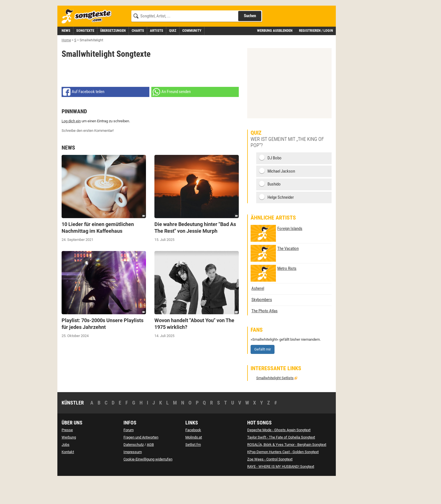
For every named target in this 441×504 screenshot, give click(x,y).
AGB (150, 470)
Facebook (193, 455)
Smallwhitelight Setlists (275, 403)
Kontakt (68, 477)
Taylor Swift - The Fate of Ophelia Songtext (281, 463)
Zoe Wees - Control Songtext (270, 484)
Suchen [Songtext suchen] (250, 41)
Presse (67, 455)
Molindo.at (194, 463)
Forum (129, 455)
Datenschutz (134, 470)
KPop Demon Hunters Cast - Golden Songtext (283, 477)
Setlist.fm (193, 470)
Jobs (66, 470)
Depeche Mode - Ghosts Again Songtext (279, 455)
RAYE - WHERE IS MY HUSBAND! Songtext (281, 492)
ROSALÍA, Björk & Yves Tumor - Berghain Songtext (287, 470)
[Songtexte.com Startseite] (88, 42)
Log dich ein (71, 146)
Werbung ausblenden (275, 56)
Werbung (69, 463)
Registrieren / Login (316, 56)
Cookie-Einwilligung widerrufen (148, 484)
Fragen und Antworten (141, 463)
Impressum (133, 477)
